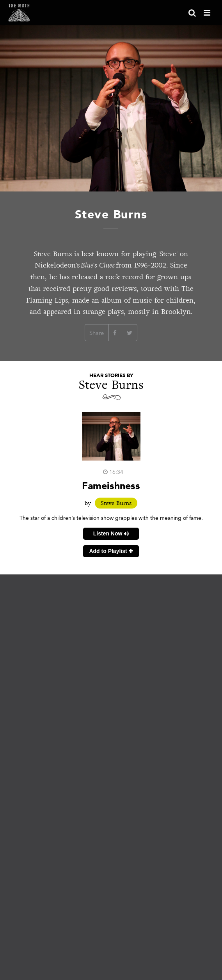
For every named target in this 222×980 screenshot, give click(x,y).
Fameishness (111, 485)
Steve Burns (116, 503)
